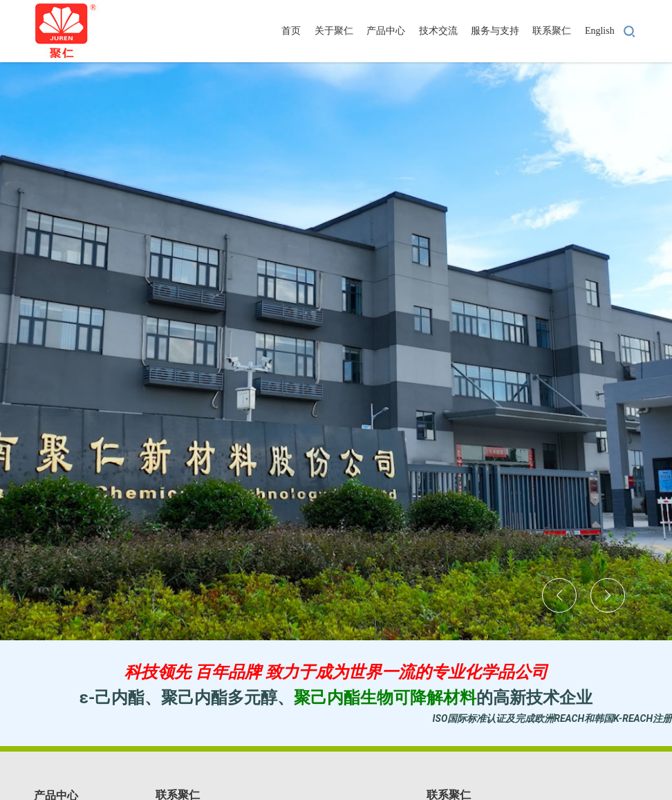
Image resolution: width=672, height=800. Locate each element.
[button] (559, 595)
